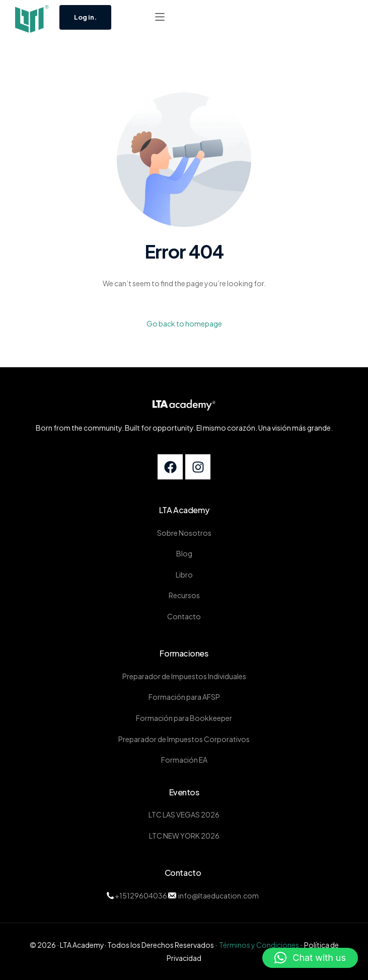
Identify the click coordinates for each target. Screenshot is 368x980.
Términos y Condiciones (259, 945)
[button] (160, 17)
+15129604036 (141, 895)
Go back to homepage (184, 323)
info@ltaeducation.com (218, 895)
